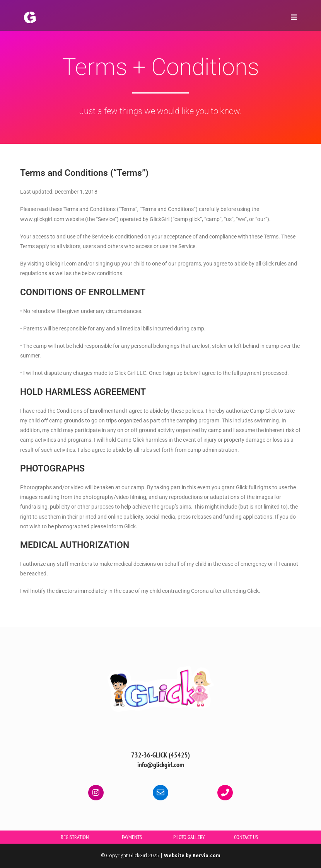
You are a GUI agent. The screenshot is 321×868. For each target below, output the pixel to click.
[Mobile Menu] (291, 17)
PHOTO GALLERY (189, 837)
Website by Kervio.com (192, 855)
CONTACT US (246, 837)
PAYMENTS (132, 837)
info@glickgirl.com (161, 765)
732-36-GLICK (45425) (160, 755)
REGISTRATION (75, 837)
